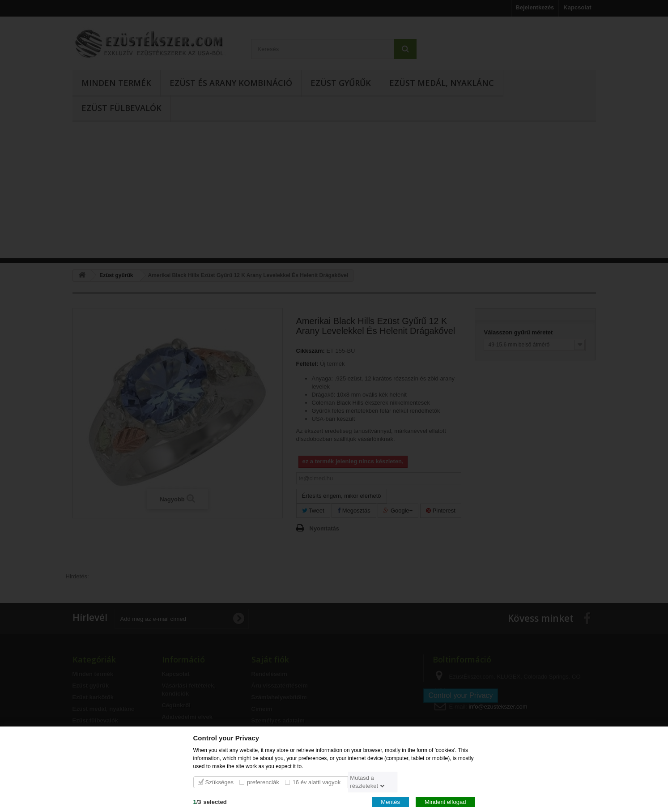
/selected (210, 801)
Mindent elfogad (445, 801)
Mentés (390, 801)
